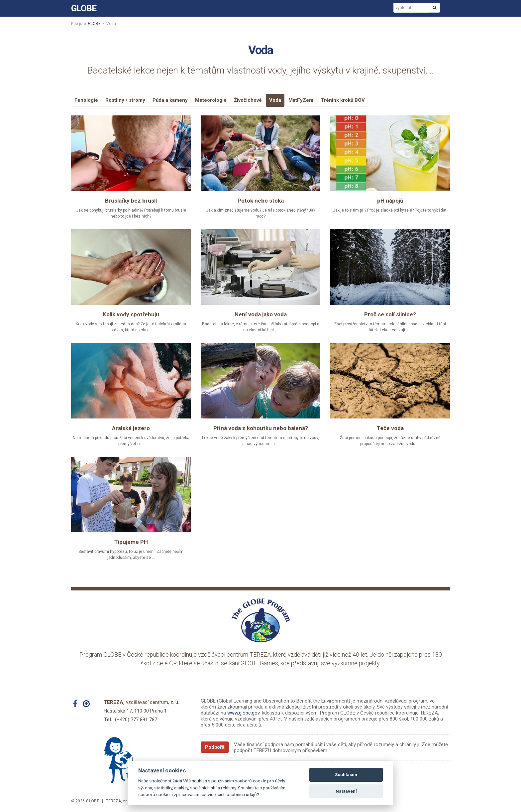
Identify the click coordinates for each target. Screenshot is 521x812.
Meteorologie (211, 100)
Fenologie (86, 100)
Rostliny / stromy (125, 100)
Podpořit (215, 747)
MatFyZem (301, 100)
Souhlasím (346, 775)
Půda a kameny (170, 100)
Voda (275, 100)
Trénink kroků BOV (343, 100)
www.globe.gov (243, 713)
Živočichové (248, 100)
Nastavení (346, 791)
